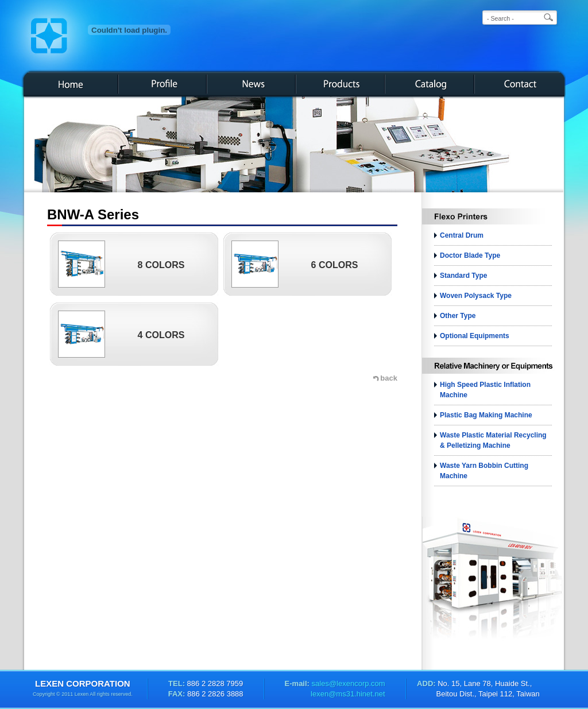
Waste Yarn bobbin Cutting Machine (484, 471)
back (389, 378)
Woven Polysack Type (476, 296)
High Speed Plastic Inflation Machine (485, 390)
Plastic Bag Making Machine (486, 415)
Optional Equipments (475, 336)
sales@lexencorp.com (347, 683)
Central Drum (462, 235)
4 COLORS (161, 335)
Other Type (458, 316)
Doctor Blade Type (470, 255)
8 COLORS (161, 265)
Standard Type (463, 276)
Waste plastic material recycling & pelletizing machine (493, 440)
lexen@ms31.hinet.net (348, 694)
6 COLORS (335, 265)
